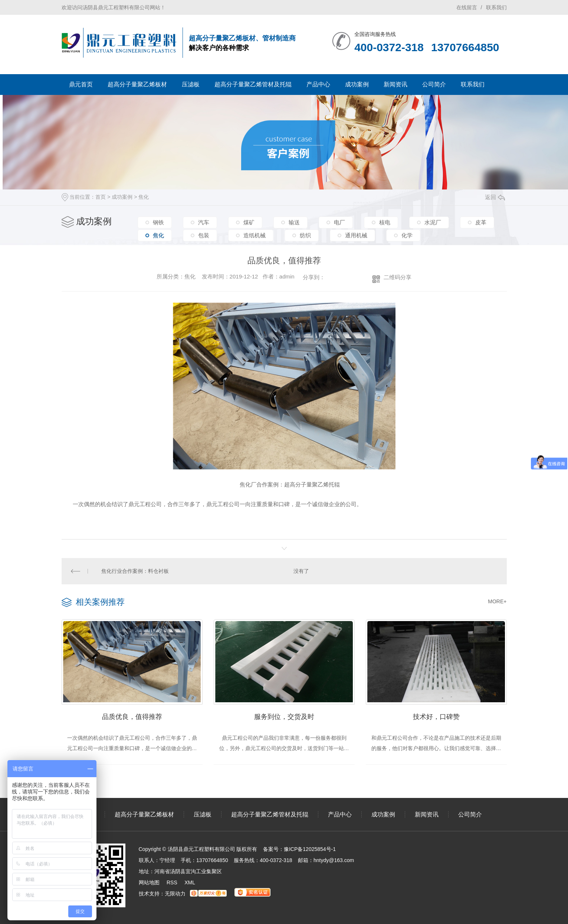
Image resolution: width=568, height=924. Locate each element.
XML (190, 882)
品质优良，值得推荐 (132, 717)
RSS (172, 882)
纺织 (305, 235)
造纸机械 (255, 235)
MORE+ (497, 601)
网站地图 (149, 882)
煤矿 (249, 222)
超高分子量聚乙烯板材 (137, 84)
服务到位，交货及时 (284, 717)
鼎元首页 (81, 84)
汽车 (204, 222)
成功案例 (357, 84)
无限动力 (175, 894)
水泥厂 (433, 222)
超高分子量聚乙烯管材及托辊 (253, 84)
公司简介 (434, 84)
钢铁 (158, 222)
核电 (385, 222)
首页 (101, 197)
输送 (294, 222)
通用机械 (356, 235)
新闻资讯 (395, 84)
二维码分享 (398, 277)
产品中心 (318, 84)
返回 (495, 197)
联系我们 (496, 7)
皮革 (481, 222)
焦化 (144, 197)
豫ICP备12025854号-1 (310, 849)
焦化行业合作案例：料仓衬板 (135, 571)
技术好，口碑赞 (436, 717)
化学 (407, 235)
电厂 (339, 222)
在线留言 (467, 7)
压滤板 (191, 84)
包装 (204, 235)
